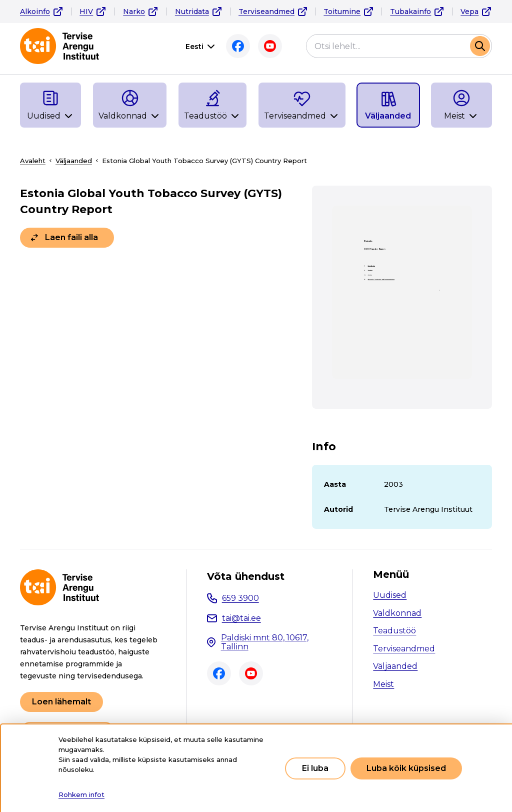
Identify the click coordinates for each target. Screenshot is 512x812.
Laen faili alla (71, 237)
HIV (86, 12)
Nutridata (192, 12)
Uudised (390, 595)
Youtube (270, 46)
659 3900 (240, 598)
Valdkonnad (397, 613)
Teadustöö (394, 631)
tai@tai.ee (241, 618)
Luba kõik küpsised (406, 768)
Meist (383, 684)
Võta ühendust (246, 576)
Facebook (238, 46)
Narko (134, 12)
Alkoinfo (35, 12)
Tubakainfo (410, 12)
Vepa (469, 12)
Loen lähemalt (61, 702)
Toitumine (342, 12)
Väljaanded (74, 161)
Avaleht (33, 161)
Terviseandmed (266, 12)
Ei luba (315, 768)
